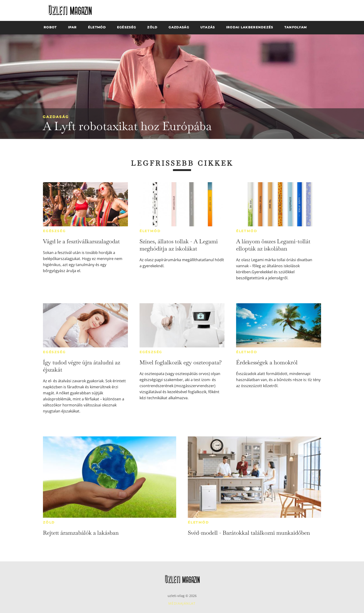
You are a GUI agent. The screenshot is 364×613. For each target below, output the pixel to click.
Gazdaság (56, 117)
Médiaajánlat (182, 603)
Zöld (49, 522)
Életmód (150, 231)
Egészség (54, 231)
